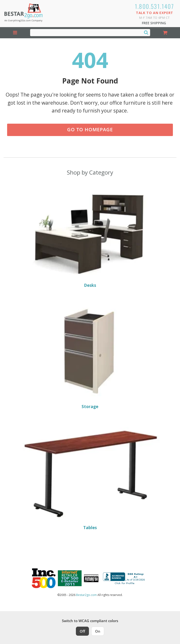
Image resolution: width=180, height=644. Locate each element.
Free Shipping (154, 23)
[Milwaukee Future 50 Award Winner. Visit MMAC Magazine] (91, 578)
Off (82, 631)
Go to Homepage (90, 129)
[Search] (146, 32)
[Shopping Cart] (165, 33)
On (98, 631)
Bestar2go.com (86, 595)
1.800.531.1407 (155, 6)
